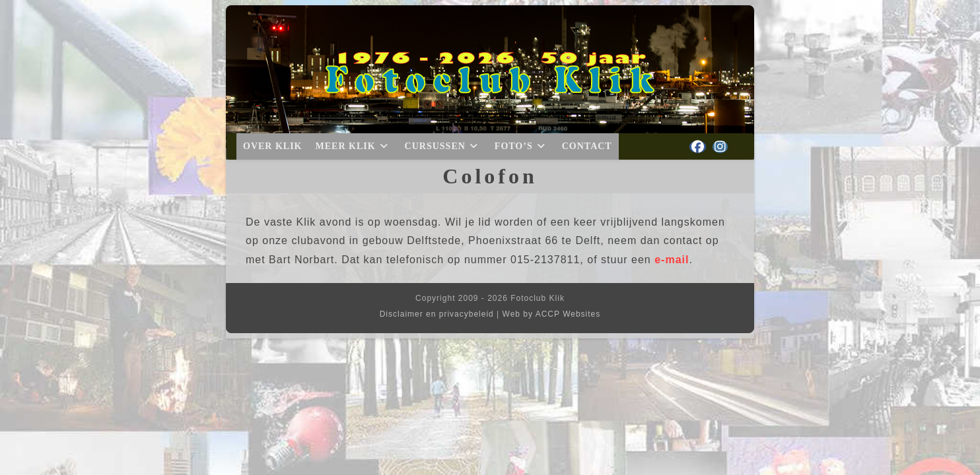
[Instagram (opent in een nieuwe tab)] (720, 147)
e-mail (672, 260)
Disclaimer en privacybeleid (437, 314)
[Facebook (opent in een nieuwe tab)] (698, 147)
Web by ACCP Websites (552, 314)
